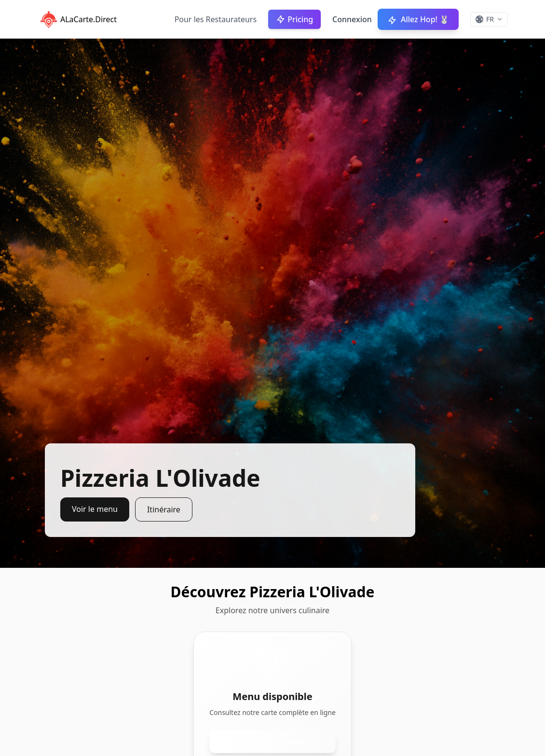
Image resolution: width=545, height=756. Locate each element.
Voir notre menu (273, 742)
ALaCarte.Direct (77, 19)
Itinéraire (164, 509)
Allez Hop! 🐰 (418, 20)
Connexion (352, 19)
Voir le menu (95, 509)
